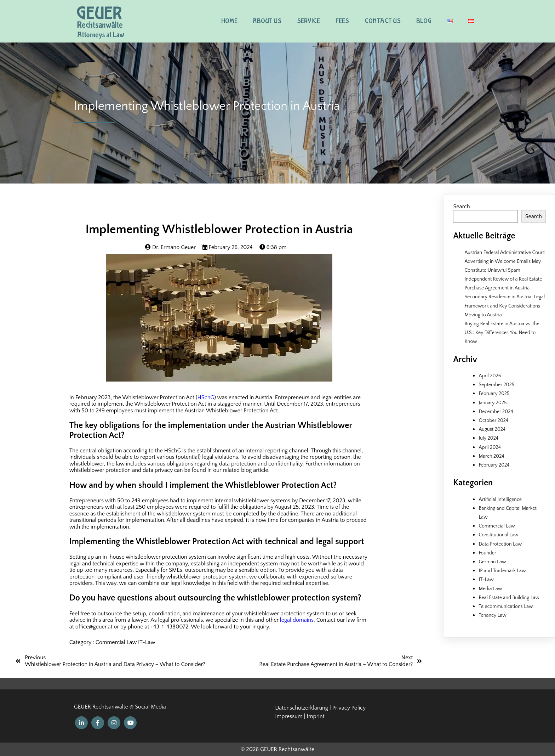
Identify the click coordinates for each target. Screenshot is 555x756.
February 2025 (494, 394)
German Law (492, 562)
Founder (487, 553)
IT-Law (147, 642)
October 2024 (493, 421)
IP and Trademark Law (502, 571)
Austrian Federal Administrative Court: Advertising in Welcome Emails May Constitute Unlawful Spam (505, 261)
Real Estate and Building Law (509, 598)
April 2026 (490, 376)
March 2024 (491, 456)
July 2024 (488, 438)
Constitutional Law (498, 535)
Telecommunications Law (506, 607)
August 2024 (492, 429)
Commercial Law (117, 642)
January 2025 (493, 403)
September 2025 (496, 385)
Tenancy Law (492, 615)
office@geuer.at (94, 627)
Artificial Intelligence (500, 500)
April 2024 (490, 447)
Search (461, 207)
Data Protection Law (500, 544)
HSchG (206, 397)
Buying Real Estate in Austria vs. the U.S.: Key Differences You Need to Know (502, 333)
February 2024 (494, 465)
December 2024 (496, 412)
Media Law (490, 589)
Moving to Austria (483, 315)
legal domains (297, 620)
